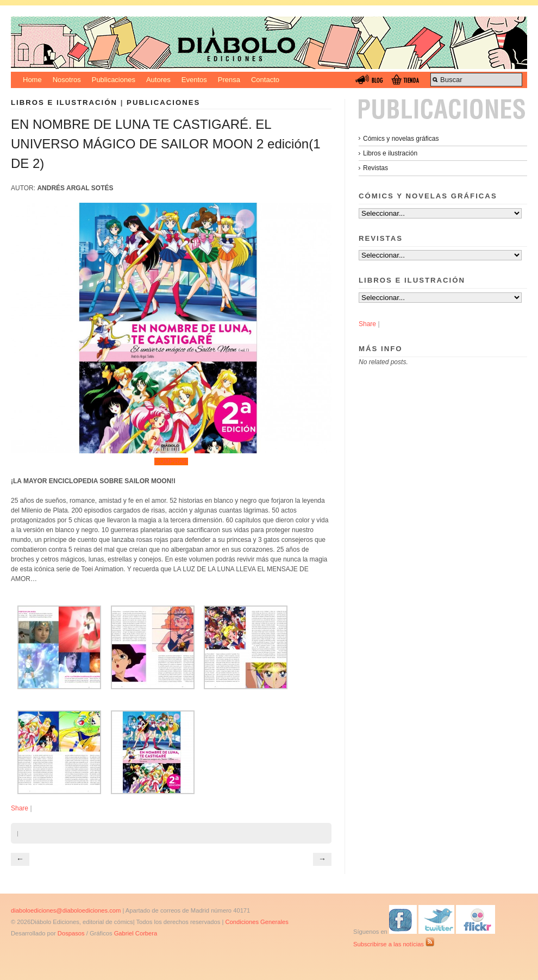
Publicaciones (114, 80)
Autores (158, 80)
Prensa (229, 80)
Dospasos (71, 933)
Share (20, 808)
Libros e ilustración (64, 102)
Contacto (265, 80)
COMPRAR (171, 461)
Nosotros (67, 80)
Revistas (376, 168)
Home (32, 80)
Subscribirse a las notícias (394, 944)
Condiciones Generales (257, 922)
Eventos (194, 80)
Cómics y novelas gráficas (401, 139)
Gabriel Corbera (136, 933)
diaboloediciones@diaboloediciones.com (66, 910)
